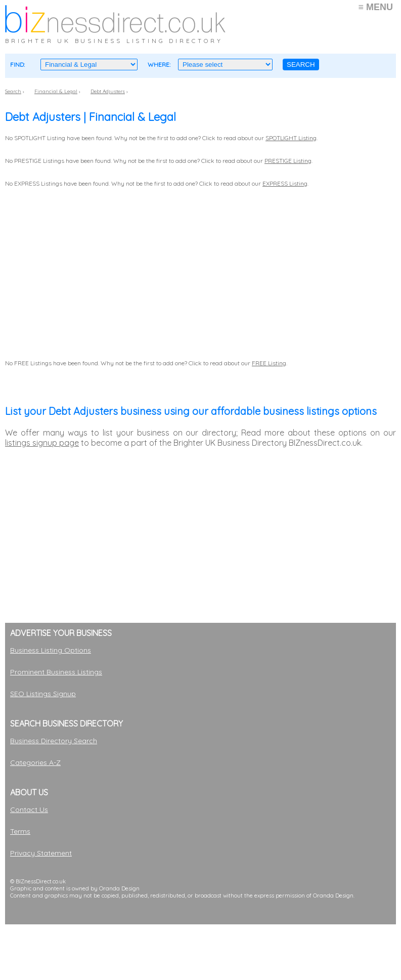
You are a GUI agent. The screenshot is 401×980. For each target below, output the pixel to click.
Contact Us (29, 809)
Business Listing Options (51, 650)
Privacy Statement (41, 853)
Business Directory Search (54, 741)
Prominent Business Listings (56, 672)
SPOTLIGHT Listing (291, 138)
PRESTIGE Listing (288, 161)
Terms (20, 831)
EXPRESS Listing (285, 183)
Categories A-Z (35, 762)
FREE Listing (269, 363)
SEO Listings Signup (43, 694)
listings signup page (42, 443)
